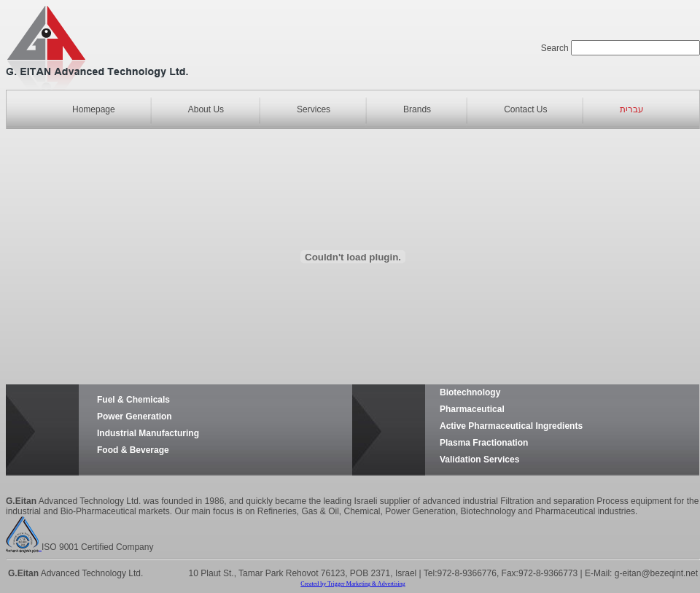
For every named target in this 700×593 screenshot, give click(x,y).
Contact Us (525, 109)
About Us (206, 109)
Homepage (94, 109)
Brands (417, 109)
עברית (632, 109)
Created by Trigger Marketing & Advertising (353, 584)
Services (314, 109)
